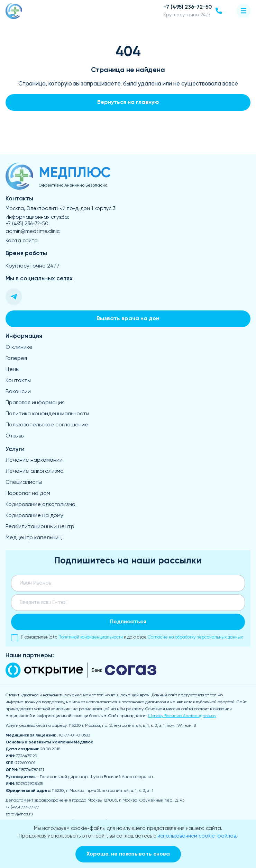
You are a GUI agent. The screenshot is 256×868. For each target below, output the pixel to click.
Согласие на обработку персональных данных (195, 637)
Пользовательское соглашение (47, 425)
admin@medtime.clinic (33, 232)
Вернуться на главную (128, 102)
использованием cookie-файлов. (197, 836)
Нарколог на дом (28, 494)
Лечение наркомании (34, 460)
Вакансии (18, 392)
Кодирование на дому (34, 516)
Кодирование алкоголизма (40, 505)
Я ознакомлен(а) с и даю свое (127, 638)
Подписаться (128, 622)
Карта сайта (22, 241)
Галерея (16, 359)
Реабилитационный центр (40, 527)
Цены (12, 370)
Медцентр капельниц (34, 538)
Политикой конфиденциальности (91, 637)
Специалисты (24, 482)
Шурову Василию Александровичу (182, 716)
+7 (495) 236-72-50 (27, 224)
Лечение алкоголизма (35, 471)
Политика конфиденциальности (47, 414)
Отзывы (15, 436)
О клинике (19, 347)
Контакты (18, 381)
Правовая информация (35, 403)
